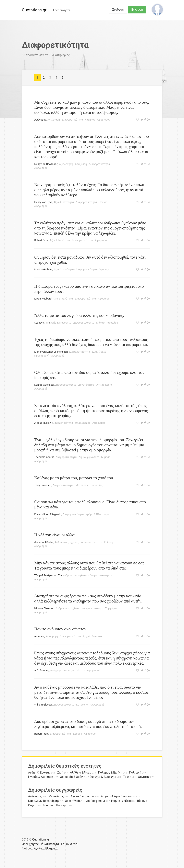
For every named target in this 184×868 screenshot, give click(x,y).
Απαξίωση (81, 164)
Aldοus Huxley (43, 423)
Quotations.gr (34, 10)
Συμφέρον (111, 608)
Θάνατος (144, 777)
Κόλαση (109, 542)
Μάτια (100, 323)
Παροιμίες (112, 323)
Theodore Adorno (44, 457)
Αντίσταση (54, 120)
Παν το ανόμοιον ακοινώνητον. (61, 629)
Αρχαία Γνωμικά (92, 636)
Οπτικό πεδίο (104, 385)
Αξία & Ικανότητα (64, 202)
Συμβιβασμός (83, 423)
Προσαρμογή (42, 356)
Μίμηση (106, 457)
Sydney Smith (42, 323)
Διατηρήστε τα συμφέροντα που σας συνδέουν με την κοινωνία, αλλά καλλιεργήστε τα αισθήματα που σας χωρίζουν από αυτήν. (88, 598)
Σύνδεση (118, 10)
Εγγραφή (137, 10)
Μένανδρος (56, 796)
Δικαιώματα (99, 352)
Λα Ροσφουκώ (96, 801)
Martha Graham (43, 269)
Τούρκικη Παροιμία (56, 805)
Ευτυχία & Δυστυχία (103, 777)
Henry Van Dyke (43, 202)
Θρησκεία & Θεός (71, 777)
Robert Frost (41, 240)
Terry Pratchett (43, 485)
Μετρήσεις (82, 485)
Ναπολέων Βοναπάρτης (44, 801)
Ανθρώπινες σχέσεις (67, 542)
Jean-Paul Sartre (44, 542)
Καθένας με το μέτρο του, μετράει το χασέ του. (74, 478)
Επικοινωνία (69, 844)
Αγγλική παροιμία (82, 796)
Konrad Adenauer (44, 385)
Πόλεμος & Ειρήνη (110, 773)
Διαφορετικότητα (72, 120)
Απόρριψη (52, 636)
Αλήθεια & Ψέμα (81, 773)
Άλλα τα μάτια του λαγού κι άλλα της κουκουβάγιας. (79, 315)
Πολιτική (135, 773)
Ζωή (60, 773)
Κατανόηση (83, 705)
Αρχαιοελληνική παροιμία (118, 796)
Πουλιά (103, 202)
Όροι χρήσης (30, 844)
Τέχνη (127, 777)
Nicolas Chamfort (45, 608)
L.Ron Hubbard (43, 299)
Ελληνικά (51, 849)
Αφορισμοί (103, 120)
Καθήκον (90, 120)
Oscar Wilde (73, 801)
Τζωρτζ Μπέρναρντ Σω (48, 575)
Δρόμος (77, 734)
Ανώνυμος (40, 120)
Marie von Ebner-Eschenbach (51, 352)
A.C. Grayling (42, 670)
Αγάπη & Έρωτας (39, 773)
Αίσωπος (40, 636)
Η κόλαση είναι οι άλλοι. (56, 535)
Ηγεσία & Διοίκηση (41, 777)
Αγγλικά (39, 849)
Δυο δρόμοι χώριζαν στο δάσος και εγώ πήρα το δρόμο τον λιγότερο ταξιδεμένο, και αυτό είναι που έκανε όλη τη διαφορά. (88, 724)
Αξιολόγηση (66, 164)
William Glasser (43, 705)
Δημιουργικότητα (89, 457)
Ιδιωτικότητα (50, 844)
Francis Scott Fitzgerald (48, 514)
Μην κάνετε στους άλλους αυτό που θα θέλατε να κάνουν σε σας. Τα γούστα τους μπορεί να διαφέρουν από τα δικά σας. (90, 565)
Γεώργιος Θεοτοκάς (46, 164)
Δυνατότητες (86, 385)
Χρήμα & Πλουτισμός (98, 514)
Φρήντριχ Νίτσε (121, 801)
